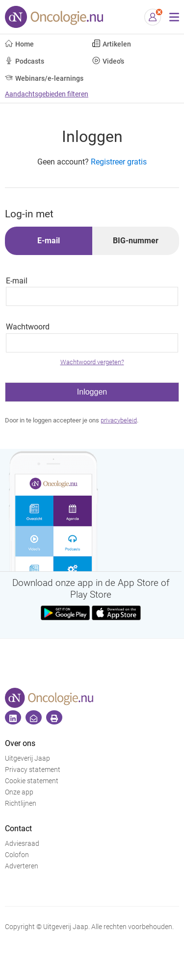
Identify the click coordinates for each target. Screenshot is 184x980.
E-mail (17, 281)
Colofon (17, 855)
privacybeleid (119, 420)
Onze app (19, 792)
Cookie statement (32, 781)
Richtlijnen (21, 804)
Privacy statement (33, 770)
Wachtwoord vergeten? (92, 362)
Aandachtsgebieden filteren (47, 94)
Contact (18, 828)
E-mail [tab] (49, 241)
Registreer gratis (119, 162)
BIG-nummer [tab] (136, 241)
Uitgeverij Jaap (27, 758)
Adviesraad (22, 844)
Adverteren (22, 866)
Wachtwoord (28, 327)
